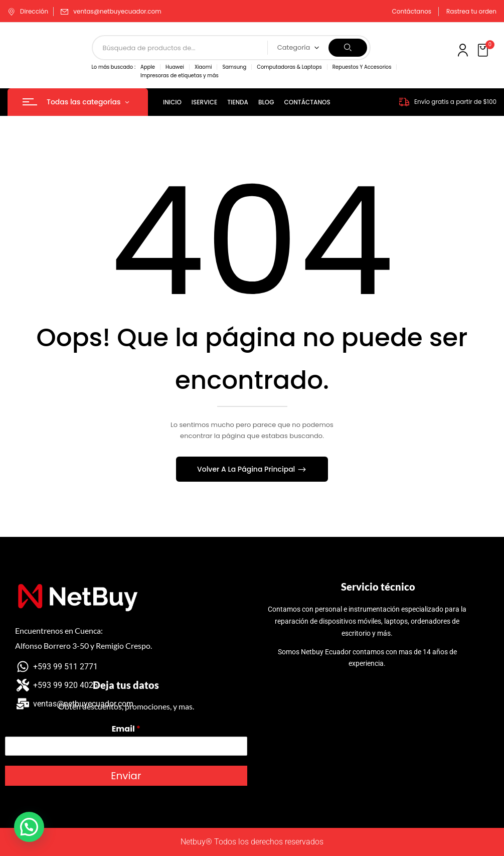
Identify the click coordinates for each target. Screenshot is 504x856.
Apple (148, 67)
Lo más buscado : (114, 67)
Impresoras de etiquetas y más (180, 76)
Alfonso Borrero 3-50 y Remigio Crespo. (83, 646)
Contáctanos (412, 11)
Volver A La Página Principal (247, 469)
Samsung (234, 67)
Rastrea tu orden (471, 11)
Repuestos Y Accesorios (362, 67)
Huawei (175, 67)
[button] (484, 51)
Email (126, 729)
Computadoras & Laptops (289, 67)
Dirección (28, 11)
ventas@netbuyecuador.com (117, 11)
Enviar (126, 776)
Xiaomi (203, 67)
